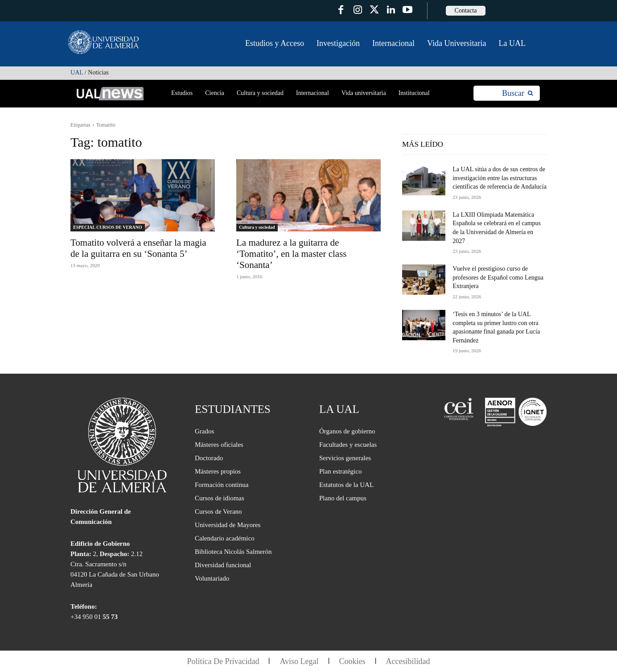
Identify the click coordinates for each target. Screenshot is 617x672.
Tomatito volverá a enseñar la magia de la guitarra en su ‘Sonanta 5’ (138, 248)
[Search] (517, 93)
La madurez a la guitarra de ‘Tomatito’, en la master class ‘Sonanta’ (292, 254)
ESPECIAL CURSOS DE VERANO (108, 227)
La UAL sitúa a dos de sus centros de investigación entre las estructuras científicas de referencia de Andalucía (500, 178)
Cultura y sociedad (257, 227)
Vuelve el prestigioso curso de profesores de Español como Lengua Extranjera (498, 277)
